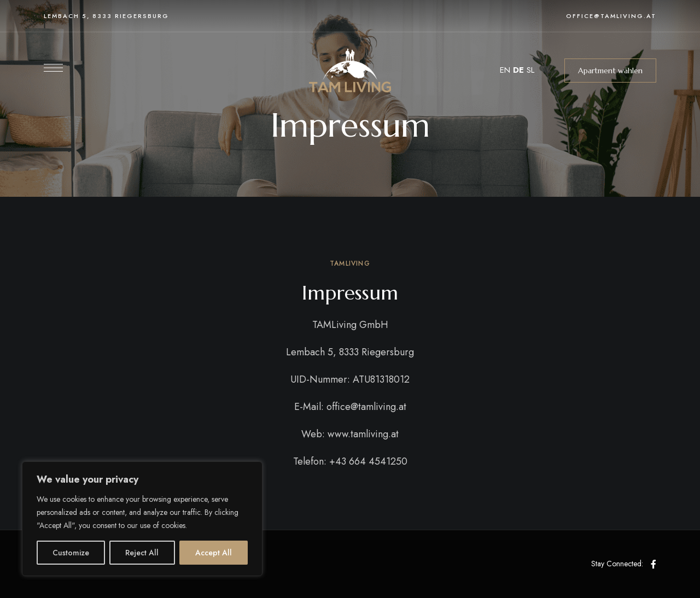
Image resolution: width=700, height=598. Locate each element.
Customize (71, 553)
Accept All (214, 553)
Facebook (654, 564)
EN (505, 70)
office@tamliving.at (611, 16)
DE (518, 70)
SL (530, 70)
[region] (142, 519)
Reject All (142, 553)
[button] (610, 71)
